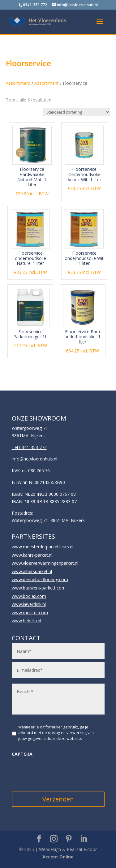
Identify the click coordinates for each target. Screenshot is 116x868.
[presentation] (59, 773)
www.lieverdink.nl (29, 604)
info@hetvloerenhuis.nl (34, 459)
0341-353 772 (35, 5)
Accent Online (58, 857)
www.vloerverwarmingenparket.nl (45, 563)
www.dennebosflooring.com (40, 579)
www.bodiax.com (29, 596)
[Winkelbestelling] (77, 112)
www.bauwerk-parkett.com (39, 588)
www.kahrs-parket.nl (32, 555)
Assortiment (18, 83)
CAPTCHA (22, 754)
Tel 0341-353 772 (29, 447)
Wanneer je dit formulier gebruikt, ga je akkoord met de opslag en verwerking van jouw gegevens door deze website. (56, 733)
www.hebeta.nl (26, 621)
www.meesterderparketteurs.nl (43, 547)
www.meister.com (30, 613)
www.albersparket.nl (32, 571)
